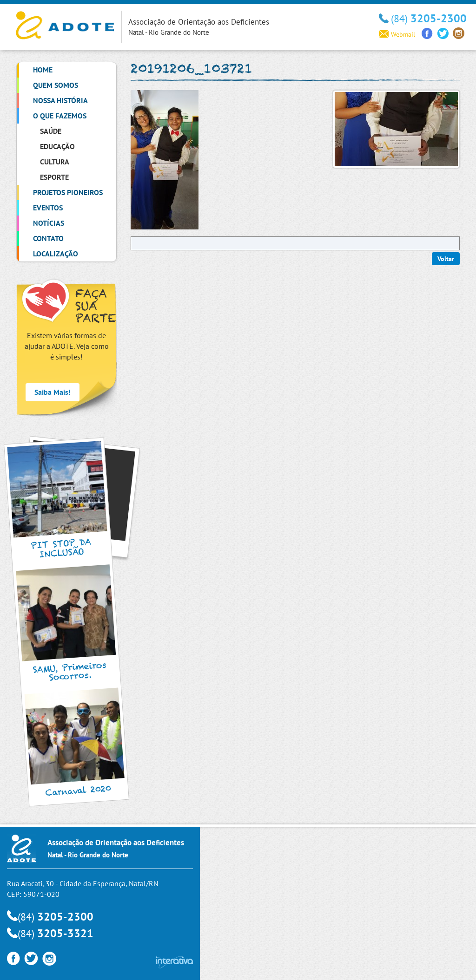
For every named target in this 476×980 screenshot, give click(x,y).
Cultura (55, 162)
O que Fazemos (60, 116)
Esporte (54, 177)
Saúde (51, 131)
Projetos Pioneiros (68, 192)
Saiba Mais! (53, 392)
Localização (56, 254)
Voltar (446, 259)
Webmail (397, 34)
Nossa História (60, 100)
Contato (48, 238)
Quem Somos (56, 85)
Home (43, 70)
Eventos (48, 208)
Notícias (49, 223)
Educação (57, 146)
